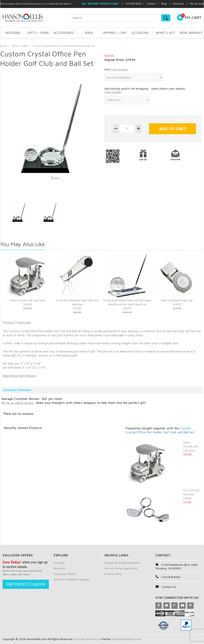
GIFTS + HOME (38, 33)
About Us (59, 568)
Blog (164, 4)
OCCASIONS (140, 33)
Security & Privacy (87, 639)
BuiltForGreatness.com (127, 639)
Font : (117, 69)
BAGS (89, 33)
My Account (197, 4)
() (119, 69)
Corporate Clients (65, 574)
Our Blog (59, 563)
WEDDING (13, 33)
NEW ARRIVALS (191, 33)
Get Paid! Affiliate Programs (71, 579)
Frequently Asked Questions (122, 563)
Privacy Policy (113, 574)
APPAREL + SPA (115, 33)
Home (4, 46)
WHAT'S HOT (166, 33)
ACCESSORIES (64, 33)
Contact (151, 4)
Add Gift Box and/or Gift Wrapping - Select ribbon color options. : (145, 90)
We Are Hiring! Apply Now (121, 568)
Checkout (178, 4)
